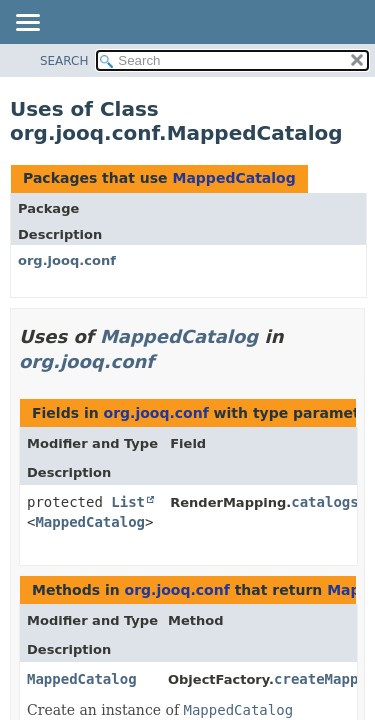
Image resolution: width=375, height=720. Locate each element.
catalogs (324, 502)
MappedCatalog (233, 178)
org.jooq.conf (67, 260)
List (128, 502)
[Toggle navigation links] (27, 24)
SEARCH (64, 61)
